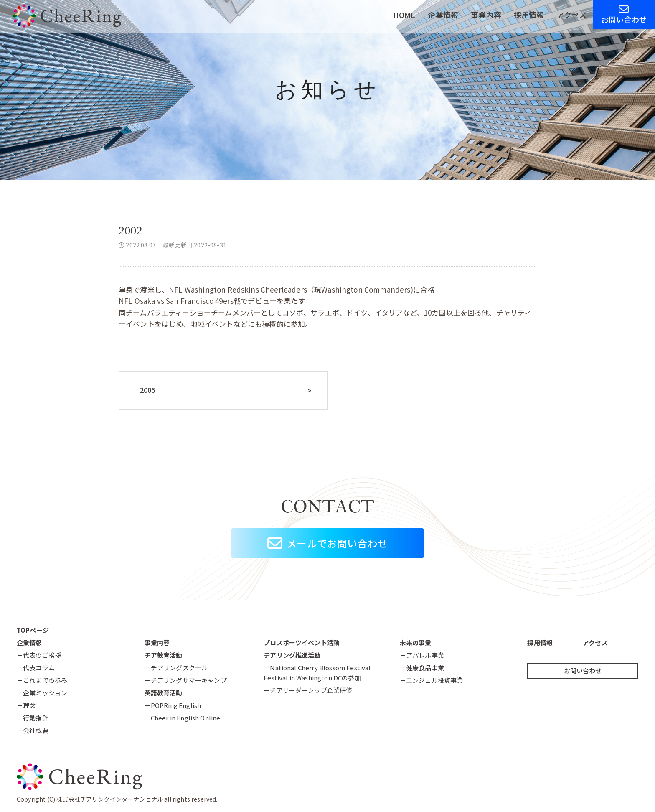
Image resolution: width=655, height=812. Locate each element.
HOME (404, 15)
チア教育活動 (164, 655)
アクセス (571, 15)
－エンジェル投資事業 (432, 680)
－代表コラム (36, 668)
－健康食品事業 (422, 668)
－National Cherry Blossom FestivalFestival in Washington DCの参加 (317, 673)
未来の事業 (416, 643)
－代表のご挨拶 (39, 655)
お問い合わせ (624, 14)
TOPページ (33, 630)
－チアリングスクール (176, 668)
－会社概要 (33, 730)
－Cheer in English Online (183, 718)
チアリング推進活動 (292, 655)
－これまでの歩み (42, 680)
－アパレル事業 (422, 655)
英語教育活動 (164, 693)
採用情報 (529, 15)
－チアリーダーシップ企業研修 (308, 690)
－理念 (26, 705)
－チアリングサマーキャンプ (186, 680)
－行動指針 (33, 718)
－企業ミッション (42, 693)
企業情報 (443, 15)
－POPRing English (173, 705)
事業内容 (486, 15)
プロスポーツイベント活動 (302, 643)
